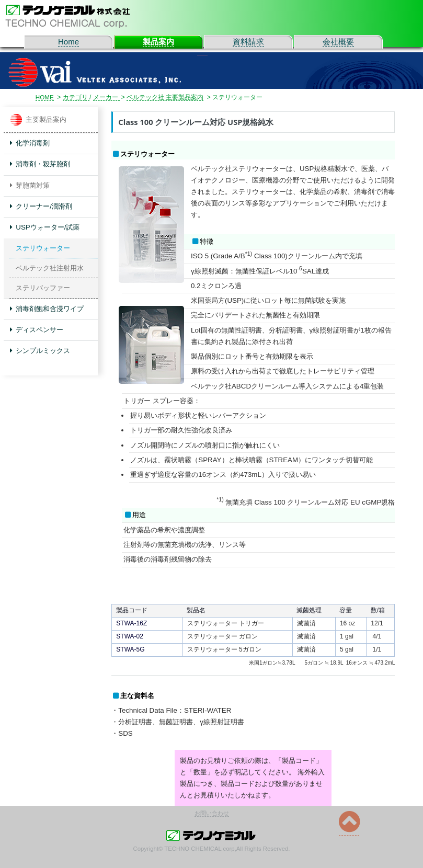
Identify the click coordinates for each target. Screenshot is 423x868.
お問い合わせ (212, 814)
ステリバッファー (43, 288)
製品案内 (158, 42)
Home (68, 42)
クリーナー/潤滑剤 (41, 206)
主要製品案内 (38, 120)
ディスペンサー (37, 330)
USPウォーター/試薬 (45, 227)
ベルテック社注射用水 (50, 268)
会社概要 (338, 42)
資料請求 (248, 42)
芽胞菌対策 (30, 185)
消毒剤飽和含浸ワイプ (47, 309)
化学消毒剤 (30, 143)
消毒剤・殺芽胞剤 (40, 164)
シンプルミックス (40, 351)
